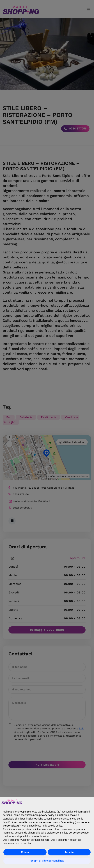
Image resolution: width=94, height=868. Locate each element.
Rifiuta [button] (25, 852)
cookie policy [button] (55, 826)
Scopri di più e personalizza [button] (47, 861)
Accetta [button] (69, 852)
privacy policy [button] (47, 815)
